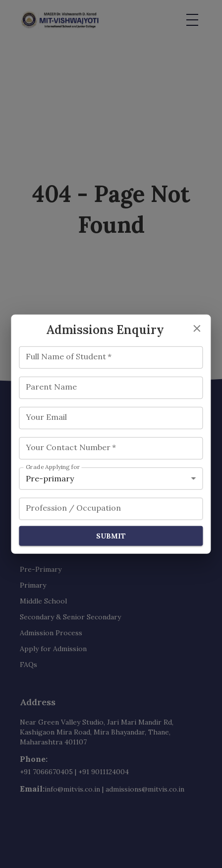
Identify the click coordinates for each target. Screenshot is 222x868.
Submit (111, 536)
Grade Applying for (53, 467)
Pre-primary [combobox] (50, 478)
